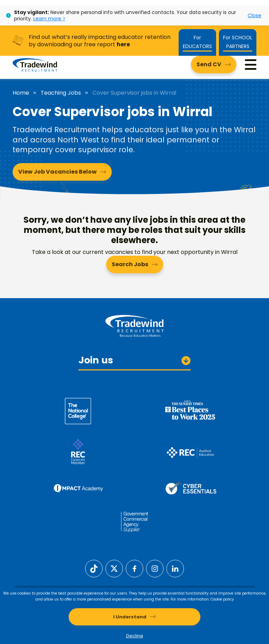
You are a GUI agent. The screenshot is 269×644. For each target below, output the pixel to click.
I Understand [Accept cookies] (130, 617)
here (123, 44)
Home (21, 93)
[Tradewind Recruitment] (35, 65)
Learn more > (49, 19)
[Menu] (251, 65)
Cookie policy (222, 599)
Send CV (209, 64)
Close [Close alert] (254, 15)
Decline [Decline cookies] (135, 636)
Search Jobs (130, 264)
